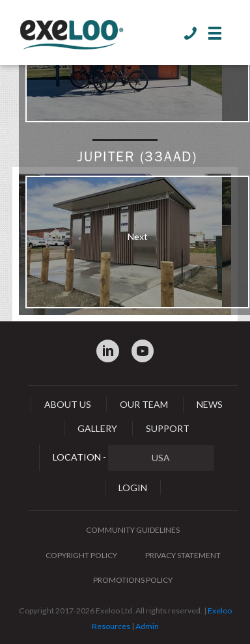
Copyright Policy (81, 555)
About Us (68, 404)
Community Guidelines (133, 530)
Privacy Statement (183, 555)
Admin (147, 626)
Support (168, 428)
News (210, 404)
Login (133, 488)
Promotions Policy (133, 580)
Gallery (97, 428)
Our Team (144, 404)
